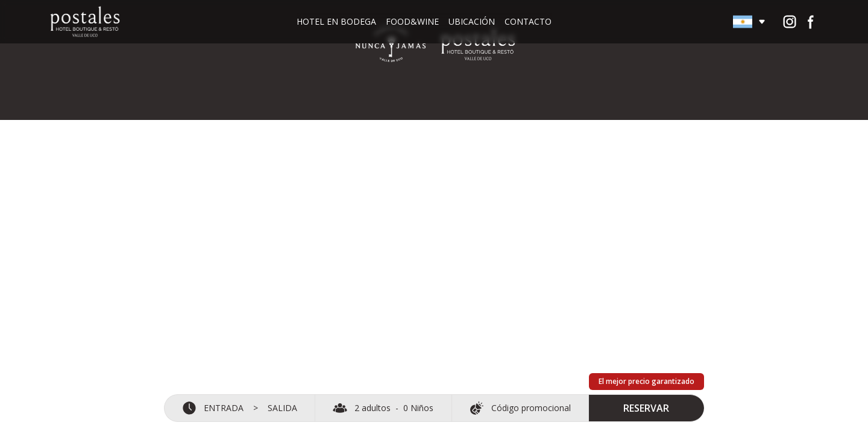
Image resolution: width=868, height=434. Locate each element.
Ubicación (472, 21)
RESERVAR (646, 404)
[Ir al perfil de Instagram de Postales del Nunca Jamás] (790, 22)
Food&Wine (412, 21)
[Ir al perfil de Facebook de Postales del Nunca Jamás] (811, 22)
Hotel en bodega (336, 21)
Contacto (528, 21)
